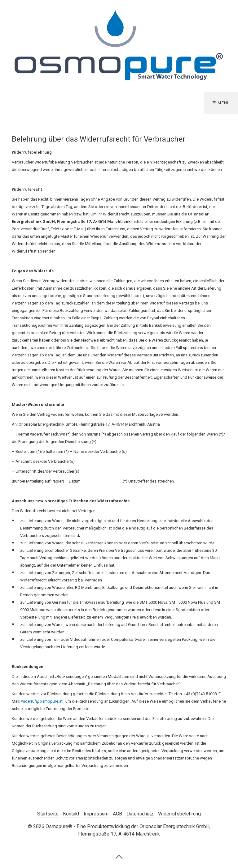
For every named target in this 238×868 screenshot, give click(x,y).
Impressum (96, 814)
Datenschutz (140, 814)
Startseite (48, 814)
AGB (117, 814)
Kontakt (71, 814)
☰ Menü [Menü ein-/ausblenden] (221, 103)
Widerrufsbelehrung (179, 814)
